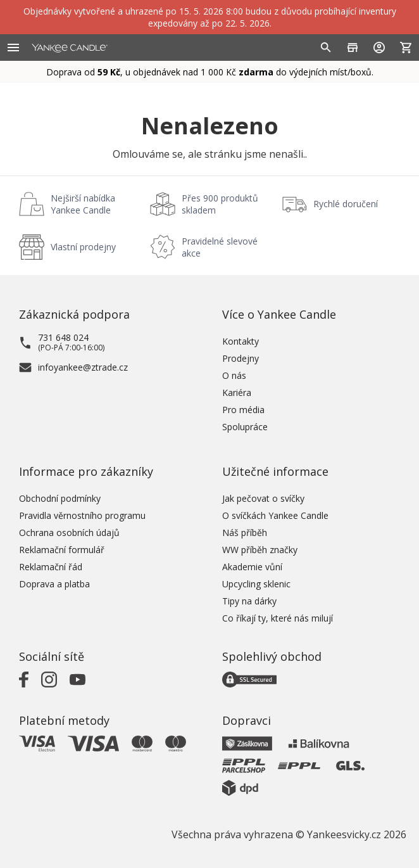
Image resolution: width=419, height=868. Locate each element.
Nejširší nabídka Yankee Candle (83, 204)
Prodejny (241, 358)
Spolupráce (245, 427)
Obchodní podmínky (60, 498)
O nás (234, 375)
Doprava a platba (54, 584)
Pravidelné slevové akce (220, 247)
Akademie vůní (252, 567)
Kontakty (241, 341)
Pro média (243, 410)
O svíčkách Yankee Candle (275, 515)
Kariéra (237, 393)
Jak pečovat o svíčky (263, 498)
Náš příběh (245, 533)
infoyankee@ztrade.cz (83, 367)
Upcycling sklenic (256, 584)
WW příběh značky (260, 550)
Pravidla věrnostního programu (82, 515)
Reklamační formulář (62, 550)
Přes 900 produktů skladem (220, 204)
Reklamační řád (51, 567)
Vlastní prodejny (83, 247)
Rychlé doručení (346, 204)
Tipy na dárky (249, 601)
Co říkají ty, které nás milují (278, 618)
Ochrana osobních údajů (69, 533)
